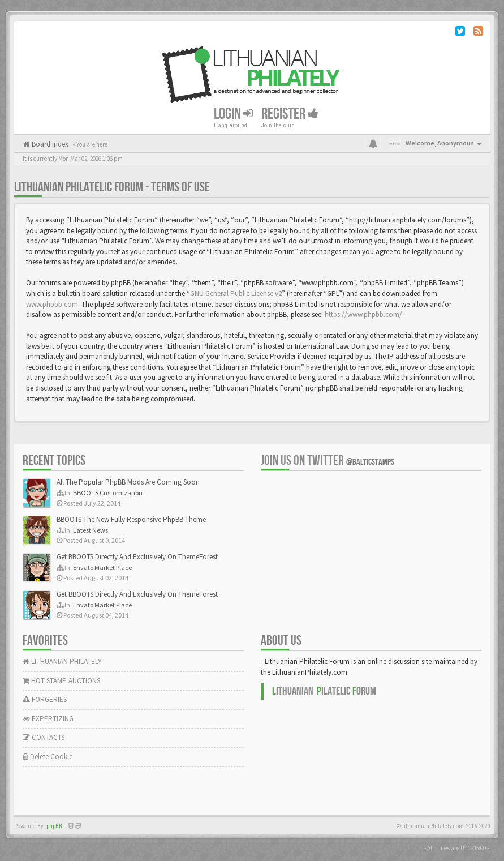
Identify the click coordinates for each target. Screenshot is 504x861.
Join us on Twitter (328, 461)
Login (233, 114)
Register (290, 114)
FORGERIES (45, 699)
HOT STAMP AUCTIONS (61, 681)
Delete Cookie (48, 757)
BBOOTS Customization (108, 493)
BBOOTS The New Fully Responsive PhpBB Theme (131, 519)
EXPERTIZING (48, 719)
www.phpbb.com (52, 304)
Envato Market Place (102, 567)
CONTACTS (44, 737)
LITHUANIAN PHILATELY (62, 661)
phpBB (54, 826)
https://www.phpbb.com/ (363, 314)
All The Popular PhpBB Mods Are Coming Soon (128, 482)
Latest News (91, 530)
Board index (49, 144)
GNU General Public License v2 (236, 294)
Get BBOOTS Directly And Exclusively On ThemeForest (137, 557)
